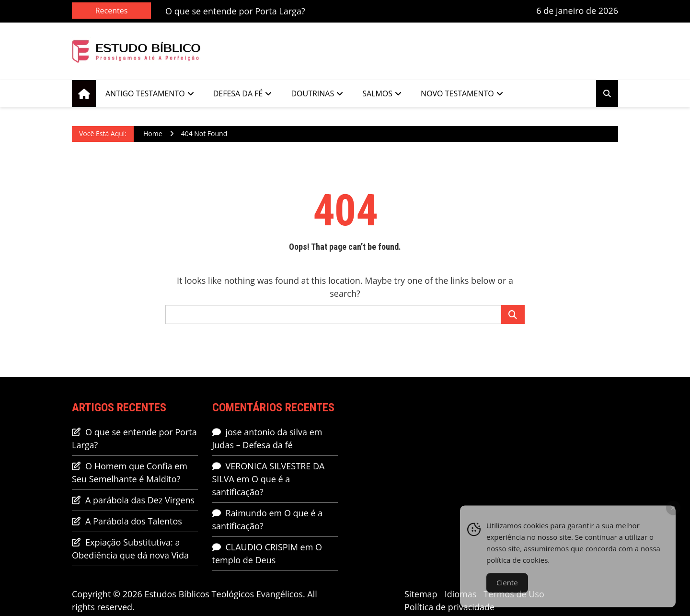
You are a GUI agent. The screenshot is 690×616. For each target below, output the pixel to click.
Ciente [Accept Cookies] (507, 588)
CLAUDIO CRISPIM (262, 547)
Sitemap (421, 594)
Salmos (377, 93)
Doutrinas (312, 93)
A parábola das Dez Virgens (140, 500)
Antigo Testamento (145, 93)
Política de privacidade (449, 607)
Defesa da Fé (238, 93)
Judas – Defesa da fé (253, 445)
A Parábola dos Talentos (134, 521)
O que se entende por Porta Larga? (235, 11)
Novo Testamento (457, 93)
